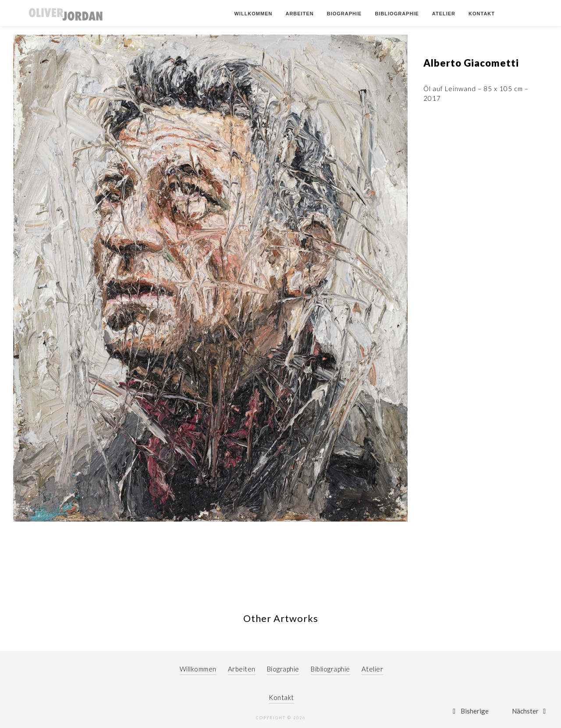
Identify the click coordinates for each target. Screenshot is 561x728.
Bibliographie (397, 14)
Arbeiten (299, 14)
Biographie (344, 14)
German (520, 14)
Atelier (444, 14)
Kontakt (482, 14)
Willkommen (253, 14)
